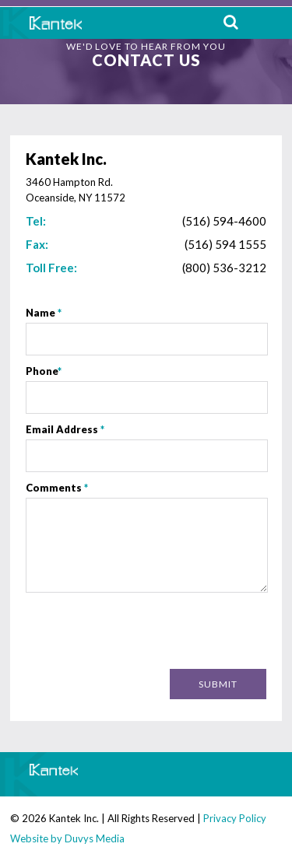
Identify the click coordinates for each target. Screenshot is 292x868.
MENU (268, 22)
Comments (57, 488)
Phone (44, 371)
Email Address (65, 429)
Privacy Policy (235, 818)
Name (44, 313)
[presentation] (148, 632)
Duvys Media (95, 838)
